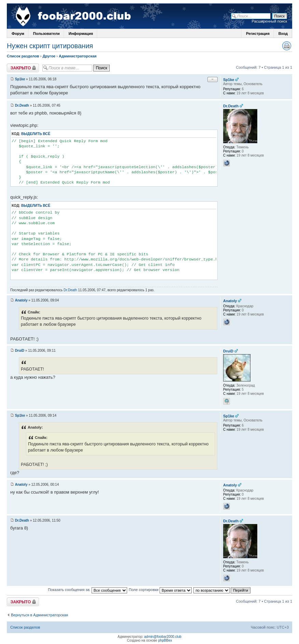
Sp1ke (20, 79)
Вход (283, 33)
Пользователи (46, 33)
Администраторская (78, 56)
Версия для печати (287, 46)
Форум (18, 33)
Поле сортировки (160, 590)
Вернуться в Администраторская (39, 615)
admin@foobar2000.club (163, 637)
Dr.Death (22, 105)
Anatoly (21, 300)
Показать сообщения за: (87, 590)
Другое (49, 56)
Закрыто (23, 68)
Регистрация (258, 33)
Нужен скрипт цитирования (50, 46)
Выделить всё (36, 134)
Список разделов (23, 56)
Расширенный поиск (269, 21)
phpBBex (165, 640)
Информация (81, 33)
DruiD (20, 351)
